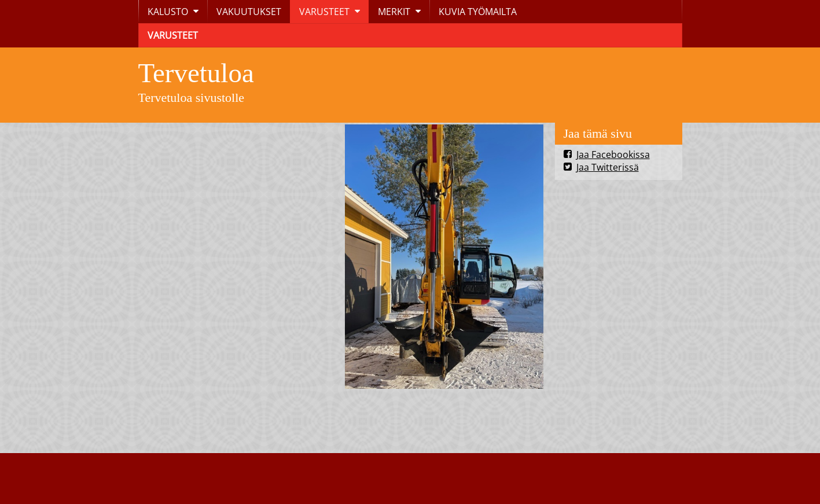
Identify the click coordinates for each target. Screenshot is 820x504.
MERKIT (394, 12)
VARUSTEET (324, 12)
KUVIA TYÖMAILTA (478, 12)
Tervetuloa (196, 73)
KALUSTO (168, 12)
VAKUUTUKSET (249, 12)
